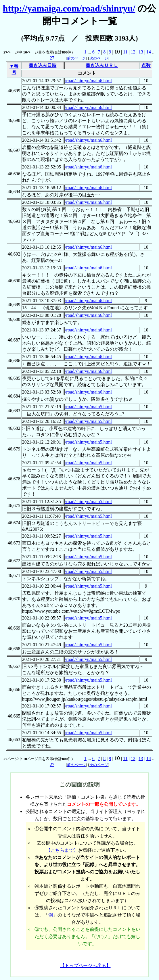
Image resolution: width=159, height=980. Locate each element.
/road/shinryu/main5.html (88, 407)
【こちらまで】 (62, 850)
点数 (146, 65)
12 (133, 52)
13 (141, 52)
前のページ (76, 58)
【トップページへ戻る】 (85, 965)
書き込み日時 (43, 65)
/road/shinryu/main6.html (88, 81)
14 (149, 52)
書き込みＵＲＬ (102, 65)
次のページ (99, 58)
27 (52, 58)
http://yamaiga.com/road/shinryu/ (69, 8)
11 (125, 52)
